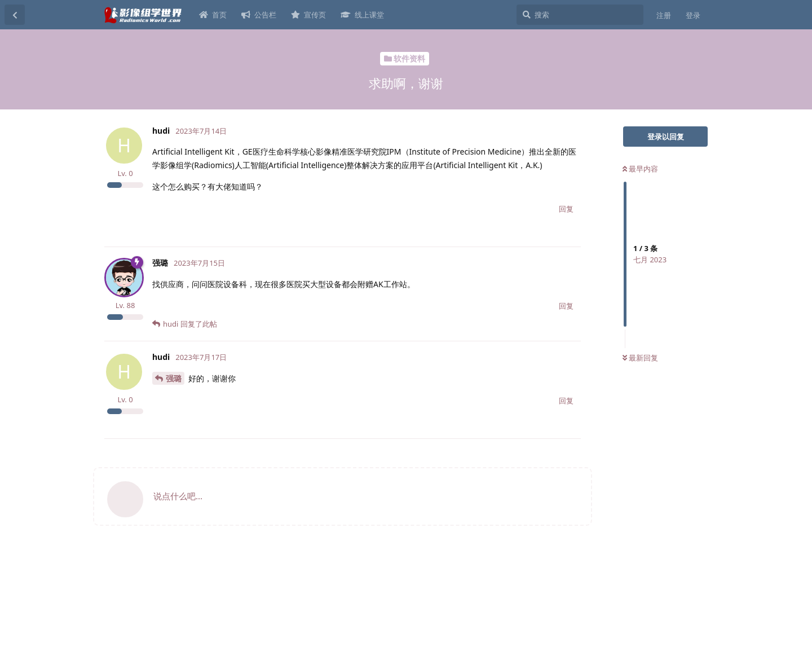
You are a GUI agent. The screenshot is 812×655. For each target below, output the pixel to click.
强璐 (174, 378)
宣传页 (308, 15)
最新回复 (640, 358)
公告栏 (259, 15)
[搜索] (580, 15)
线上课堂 (362, 15)
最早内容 (640, 169)
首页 (213, 15)
